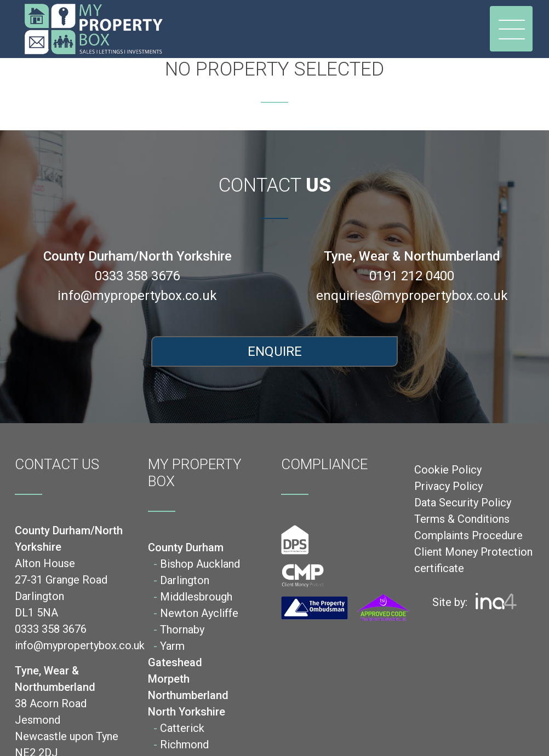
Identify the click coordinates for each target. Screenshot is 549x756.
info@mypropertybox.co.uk (137, 296)
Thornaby (182, 630)
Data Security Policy (463, 503)
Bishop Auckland (200, 564)
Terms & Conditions (462, 519)
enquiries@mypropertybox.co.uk (412, 296)
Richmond (184, 745)
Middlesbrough (196, 597)
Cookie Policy (448, 470)
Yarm (172, 646)
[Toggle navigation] (511, 29)
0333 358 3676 (137, 276)
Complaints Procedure (468, 535)
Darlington (185, 580)
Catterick (182, 728)
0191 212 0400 (412, 276)
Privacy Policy (448, 486)
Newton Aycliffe (199, 613)
